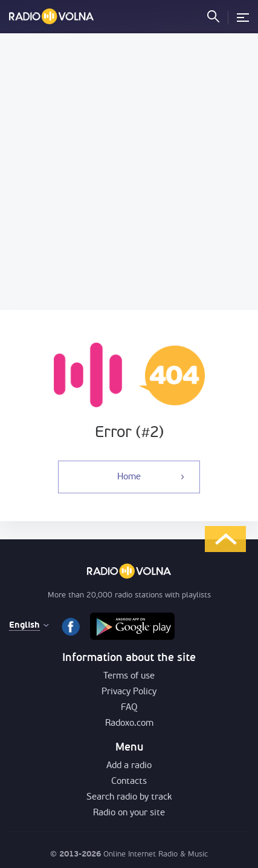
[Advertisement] (129, 172)
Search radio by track (129, 797)
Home (129, 477)
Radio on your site (129, 813)
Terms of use (129, 676)
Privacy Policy (129, 692)
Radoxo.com (129, 724)
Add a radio (129, 766)
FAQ (129, 708)
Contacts (129, 782)
